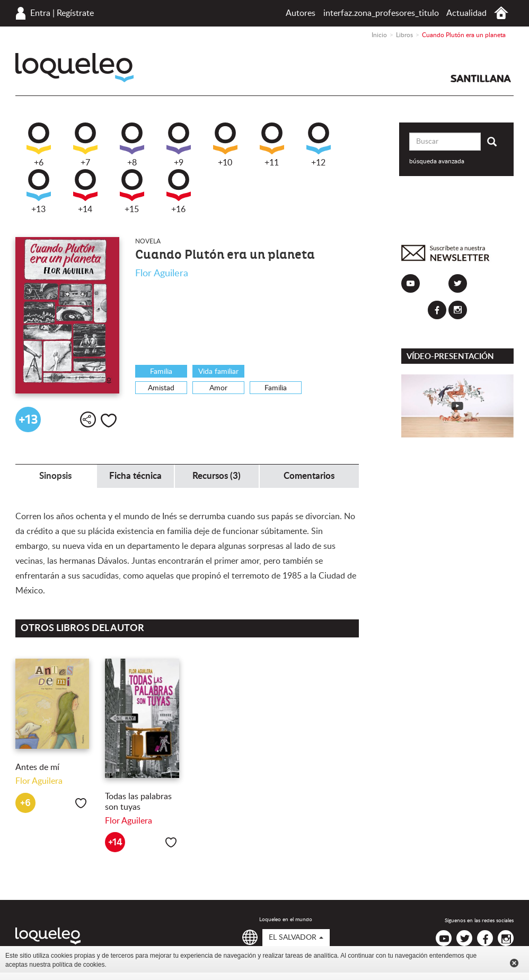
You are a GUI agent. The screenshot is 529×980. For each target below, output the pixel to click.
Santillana (481, 78)
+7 (85, 145)
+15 (132, 191)
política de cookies (79, 965)
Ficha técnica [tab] (135, 476)
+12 (319, 145)
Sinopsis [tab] (55, 476)
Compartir (88, 419)
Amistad (161, 388)
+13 (39, 191)
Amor (218, 388)
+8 (132, 145)
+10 (225, 145)
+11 (272, 145)
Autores (301, 13)
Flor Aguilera (162, 274)
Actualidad (466, 13)
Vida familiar (218, 372)
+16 (179, 191)
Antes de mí (37, 767)
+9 (179, 145)
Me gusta (109, 421)
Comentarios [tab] (309, 476)
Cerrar (514, 963)
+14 (85, 191)
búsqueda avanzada (437, 161)
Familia (161, 372)
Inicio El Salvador (501, 13)
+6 (39, 145)
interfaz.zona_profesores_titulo (381, 13)
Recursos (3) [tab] (217, 476)
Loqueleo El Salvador (74, 68)
